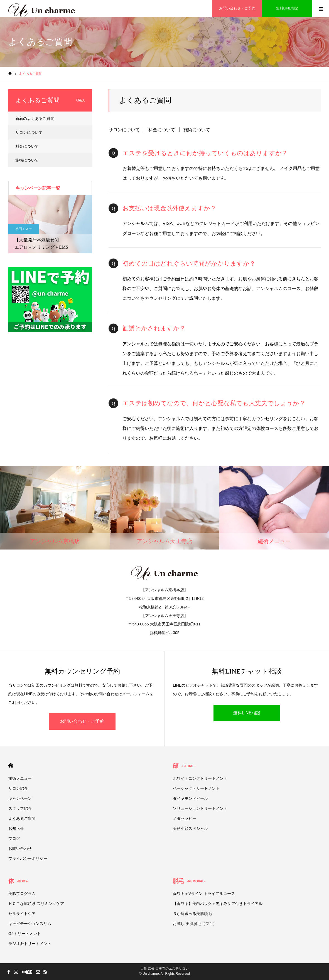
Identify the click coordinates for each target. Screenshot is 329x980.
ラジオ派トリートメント (30, 944)
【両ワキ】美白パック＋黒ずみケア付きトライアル (218, 904)
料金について (162, 130)
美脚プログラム (22, 894)
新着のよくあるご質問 (35, 118)
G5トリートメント (25, 934)
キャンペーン (20, 798)
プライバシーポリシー (28, 858)
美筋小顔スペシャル (190, 828)
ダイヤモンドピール (190, 798)
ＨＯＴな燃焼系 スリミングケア (36, 904)
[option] (50, 224)
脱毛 (189, 881)
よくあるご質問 (22, 818)
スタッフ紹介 (20, 808)
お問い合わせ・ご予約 (82, 721)
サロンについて (124, 130)
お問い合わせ (20, 848)
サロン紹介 (18, 788)
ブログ (14, 838)
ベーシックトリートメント (196, 788)
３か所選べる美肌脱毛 (192, 914)
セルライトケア (22, 914)
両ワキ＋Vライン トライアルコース (204, 894)
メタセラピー (185, 818)
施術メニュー (20, 778)
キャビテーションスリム (30, 924)
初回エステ (24, 229)
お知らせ (16, 828)
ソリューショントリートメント (200, 808)
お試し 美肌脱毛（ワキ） (195, 924)
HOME (11, 765)
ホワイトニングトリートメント (200, 778)
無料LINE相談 (247, 713)
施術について (197, 130)
